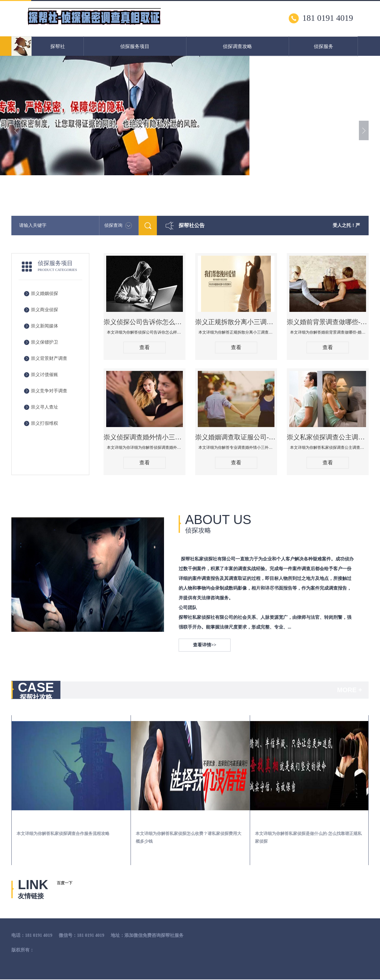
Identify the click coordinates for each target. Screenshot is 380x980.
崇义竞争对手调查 (49, 391)
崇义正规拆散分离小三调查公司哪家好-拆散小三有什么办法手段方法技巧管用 (236, 322)
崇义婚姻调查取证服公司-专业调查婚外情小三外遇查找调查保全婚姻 (236, 437)
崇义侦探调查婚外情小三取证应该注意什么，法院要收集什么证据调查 (145, 437)
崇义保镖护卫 (44, 342)
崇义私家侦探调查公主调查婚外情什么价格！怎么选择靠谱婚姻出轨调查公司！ (328, 437)
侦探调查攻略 (237, 46)
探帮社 (58, 46)
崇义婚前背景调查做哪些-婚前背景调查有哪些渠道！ (328, 322)
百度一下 (65, 883)
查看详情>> (205, 645)
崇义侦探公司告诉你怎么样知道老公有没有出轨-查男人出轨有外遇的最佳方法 (145, 322)
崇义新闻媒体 (44, 326)
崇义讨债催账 (44, 375)
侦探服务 (323, 46)
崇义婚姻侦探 (44, 294)
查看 (145, 347)
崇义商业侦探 (44, 310)
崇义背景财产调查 (49, 358)
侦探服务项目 (135, 46)
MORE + (350, 690)
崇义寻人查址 (44, 407)
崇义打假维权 (44, 423)
